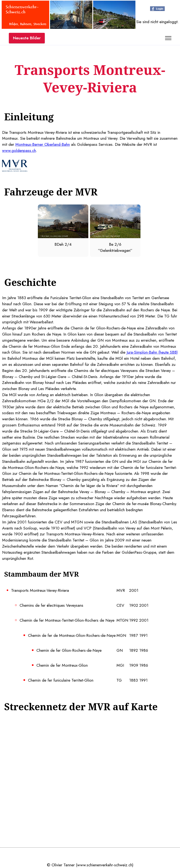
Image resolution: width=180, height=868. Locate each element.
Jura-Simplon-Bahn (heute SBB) (152, 352)
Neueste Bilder (27, 38)
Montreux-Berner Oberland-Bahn (43, 144)
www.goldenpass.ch (19, 150)
